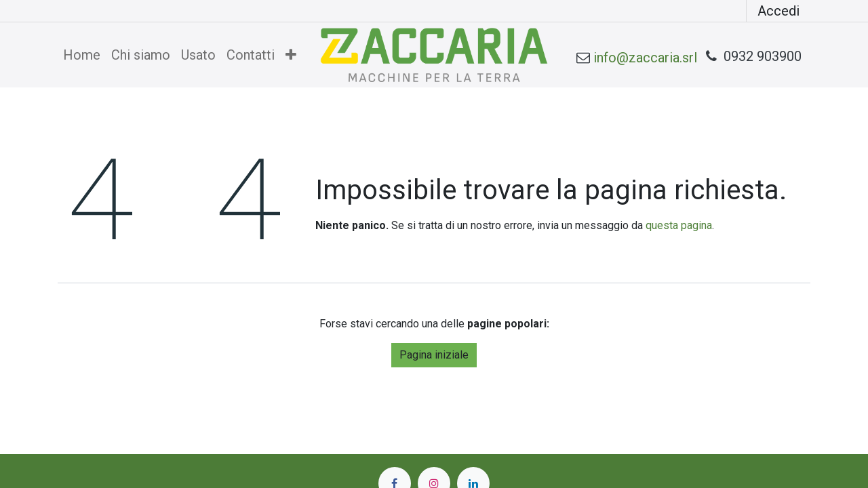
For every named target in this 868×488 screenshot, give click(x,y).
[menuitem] (82, 55)
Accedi (778, 11)
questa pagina (679, 225)
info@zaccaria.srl (645, 58)
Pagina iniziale (434, 355)
